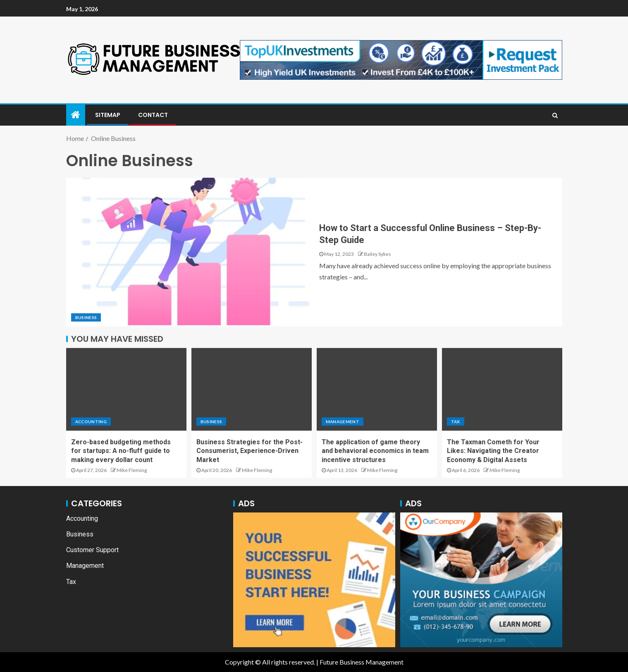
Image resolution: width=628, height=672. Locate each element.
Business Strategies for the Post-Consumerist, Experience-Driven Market (250, 451)
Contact (153, 115)
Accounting (91, 422)
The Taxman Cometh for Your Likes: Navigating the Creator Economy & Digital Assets (493, 451)
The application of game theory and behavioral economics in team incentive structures (375, 451)
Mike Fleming (132, 470)
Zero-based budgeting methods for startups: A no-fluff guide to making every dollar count (121, 451)
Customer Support (92, 550)
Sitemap (108, 115)
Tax (456, 422)
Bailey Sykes (377, 254)
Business (86, 317)
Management (343, 422)
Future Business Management (362, 662)
